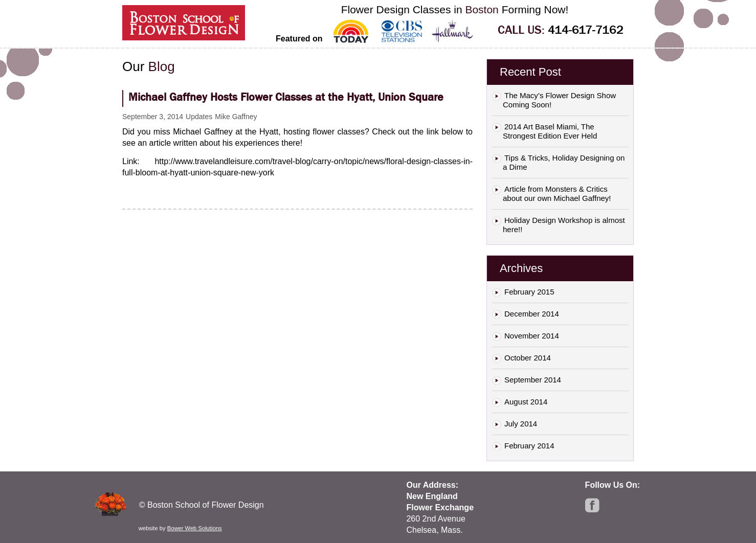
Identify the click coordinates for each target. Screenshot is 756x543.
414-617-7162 (586, 30)
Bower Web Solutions (195, 528)
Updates (199, 117)
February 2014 (529, 446)
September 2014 (533, 380)
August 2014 (526, 402)
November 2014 (532, 336)
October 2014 (528, 358)
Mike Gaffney (236, 117)
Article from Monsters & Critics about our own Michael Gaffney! (557, 194)
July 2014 (521, 424)
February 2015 (529, 292)
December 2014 (532, 314)
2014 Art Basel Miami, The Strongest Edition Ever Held (550, 131)
